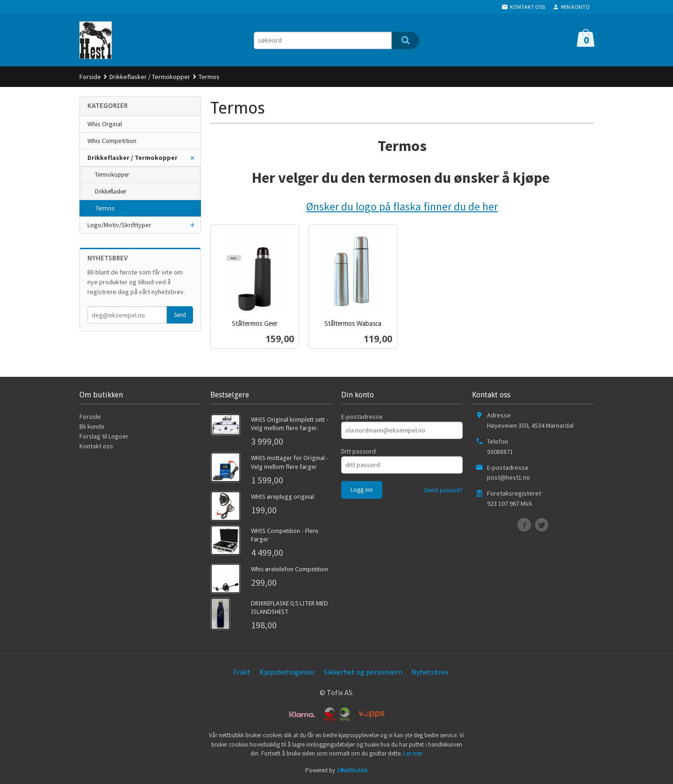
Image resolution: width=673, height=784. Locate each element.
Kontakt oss (96, 446)
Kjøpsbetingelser (287, 672)
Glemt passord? (443, 490)
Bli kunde (92, 426)
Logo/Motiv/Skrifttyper (119, 225)
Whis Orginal (105, 124)
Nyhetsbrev (430, 672)
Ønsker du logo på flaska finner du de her (402, 206)
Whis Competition (112, 141)
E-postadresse (362, 417)
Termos (105, 208)
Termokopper (112, 175)
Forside (90, 77)
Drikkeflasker (111, 191)
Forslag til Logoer (104, 436)
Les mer (413, 753)
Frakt (242, 672)
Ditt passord (358, 451)
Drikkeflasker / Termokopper (132, 158)
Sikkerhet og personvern (363, 672)
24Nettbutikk (352, 770)
